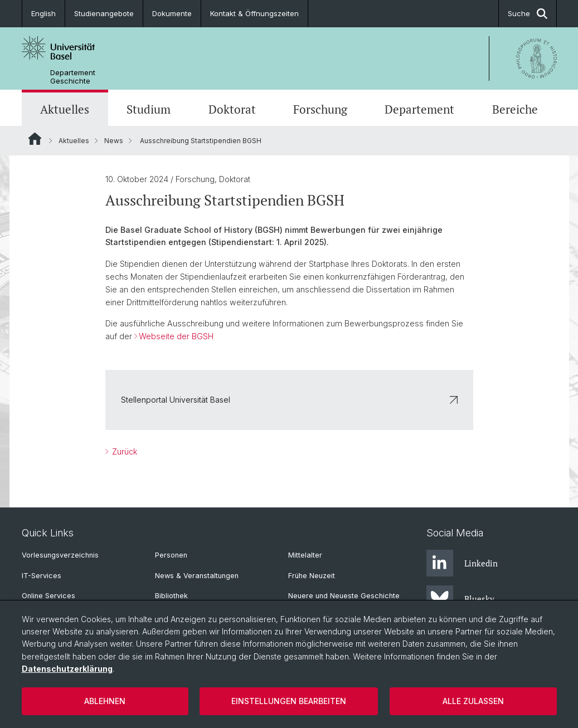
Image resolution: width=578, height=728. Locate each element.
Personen (171, 555)
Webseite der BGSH (176, 336)
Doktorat (232, 109)
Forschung (320, 109)
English (43, 13)
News (114, 141)
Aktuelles (65, 109)
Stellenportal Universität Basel (289, 400)
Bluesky (460, 599)
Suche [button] (528, 14)
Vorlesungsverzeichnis (60, 555)
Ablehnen (105, 701)
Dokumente (172, 13)
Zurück (123, 451)
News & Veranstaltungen (197, 576)
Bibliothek (171, 596)
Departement (419, 109)
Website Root (35, 139)
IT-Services (42, 576)
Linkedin (462, 563)
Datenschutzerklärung (67, 669)
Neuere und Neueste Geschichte (344, 596)
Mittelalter (305, 555)
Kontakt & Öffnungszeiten (254, 13)
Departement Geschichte (73, 77)
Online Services (48, 596)
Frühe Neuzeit (312, 576)
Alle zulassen (473, 701)
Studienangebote (104, 13)
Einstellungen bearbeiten (289, 701)
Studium (149, 109)
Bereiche (515, 109)
